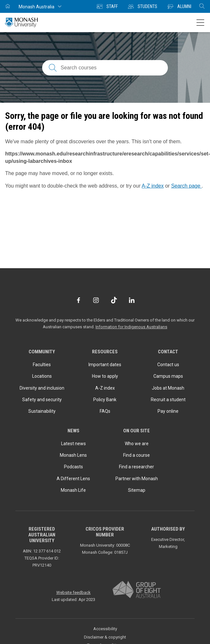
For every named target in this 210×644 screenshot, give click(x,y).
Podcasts (73, 467)
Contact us (168, 365)
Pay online (168, 411)
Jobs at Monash (168, 388)
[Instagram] (96, 300)
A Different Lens (73, 479)
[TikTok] (114, 300)
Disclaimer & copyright (105, 637)
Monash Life (73, 490)
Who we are (137, 444)
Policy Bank (105, 400)
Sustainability (42, 411)
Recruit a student (168, 400)
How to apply (105, 376)
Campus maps (168, 376)
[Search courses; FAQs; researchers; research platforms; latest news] (105, 68)
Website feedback (73, 592)
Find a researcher (137, 467)
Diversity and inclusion (42, 388)
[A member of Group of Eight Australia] (137, 590)
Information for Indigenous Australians (131, 327)
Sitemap (137, 490)
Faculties (42, 365)
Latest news (73, 444)
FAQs (105, 411)
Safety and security (42, 400)
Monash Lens (73, 455)
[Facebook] (78, 300)
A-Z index (153, 186)
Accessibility (105, 629)
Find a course (137, 455)
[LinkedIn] (132, 300)
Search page (186, 186)
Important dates (105, 365)
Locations (42, 376)
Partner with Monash (137, 479)
